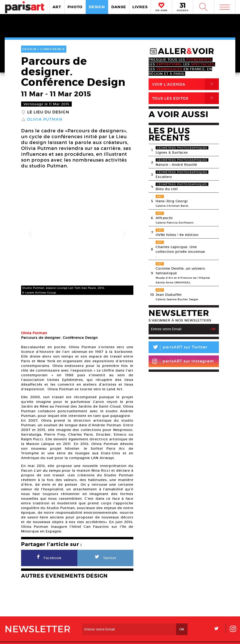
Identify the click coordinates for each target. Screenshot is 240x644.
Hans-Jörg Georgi (172, 201)
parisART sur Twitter (178, 348)
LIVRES (140, 7)
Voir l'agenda (186, 84)
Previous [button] (30, 220)
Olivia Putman (45, 119)
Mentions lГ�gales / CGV (121, 636)
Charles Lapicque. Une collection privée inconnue (180, 249)
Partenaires (150, 621)
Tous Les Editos (186, 98)
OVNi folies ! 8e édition (177, 235)
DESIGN (97, 7)
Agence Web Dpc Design (194, 636)
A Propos (37, 621)
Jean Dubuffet (169, 295)
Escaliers (164, 177)
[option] (77, 220)
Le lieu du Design (48, 112)
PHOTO (75, 7)
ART (57, 7)
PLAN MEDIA (90, 621)
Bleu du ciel (167, 189)
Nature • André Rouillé (176, 165)
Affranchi (164, 218)
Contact (212, 621)
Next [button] (124, 220)
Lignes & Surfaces (172, 152)
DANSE (119, 7)
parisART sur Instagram (183, 361)
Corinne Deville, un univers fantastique (180, 271)
